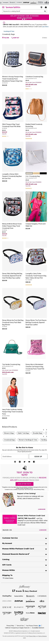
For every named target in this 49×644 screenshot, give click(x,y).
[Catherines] (42, 596)
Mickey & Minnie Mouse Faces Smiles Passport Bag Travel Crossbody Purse (13, 227)
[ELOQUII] (19, 607)
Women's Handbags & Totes (28, 440)
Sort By (15, 38)
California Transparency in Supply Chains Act (17, 628)
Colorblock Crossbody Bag (36, 78)
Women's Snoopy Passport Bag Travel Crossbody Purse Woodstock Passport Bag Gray (13, 80)
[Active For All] (42, 607)
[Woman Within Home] (13, 7)
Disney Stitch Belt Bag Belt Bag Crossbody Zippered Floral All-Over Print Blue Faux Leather (12, 276)
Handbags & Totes (9, 31)
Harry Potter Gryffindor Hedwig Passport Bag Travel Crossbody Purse (13, 413)
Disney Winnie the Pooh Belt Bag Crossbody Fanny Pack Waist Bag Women (13, 323)
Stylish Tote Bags (23, 433)
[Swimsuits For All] (30, 607)
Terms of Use (20, 626)
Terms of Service (42, 636)
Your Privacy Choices (33, 626)
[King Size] (42, 613)
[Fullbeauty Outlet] (24, 619)
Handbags (44, 440)
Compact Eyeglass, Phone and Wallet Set (36, 225)
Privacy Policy (10, 626)
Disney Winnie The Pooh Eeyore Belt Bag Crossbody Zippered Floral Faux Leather (36, 322)
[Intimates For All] (7, 613)
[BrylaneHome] (30, 613)
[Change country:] (3, 578)
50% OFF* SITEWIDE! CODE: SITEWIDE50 (25, 16)
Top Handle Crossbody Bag (13, 365)
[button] (41, 7)
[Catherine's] (17, 3)
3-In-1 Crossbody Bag (36, 177)
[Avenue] (24, 3)
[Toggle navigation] (3, 7)
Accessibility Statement (38, 628)
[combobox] (24, 11)
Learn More (45, 27)
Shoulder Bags (37, 433)
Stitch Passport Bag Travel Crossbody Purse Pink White (13, 126)
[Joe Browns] (30, 3)
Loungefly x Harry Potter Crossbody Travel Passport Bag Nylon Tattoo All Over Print (36, 277)
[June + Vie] (7, 607)
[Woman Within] (19, 596)
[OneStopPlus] (3, 3)
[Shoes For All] (19, 613)
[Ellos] (44, 3)
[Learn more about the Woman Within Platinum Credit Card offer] (43, 530)
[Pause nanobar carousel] (23, 19)
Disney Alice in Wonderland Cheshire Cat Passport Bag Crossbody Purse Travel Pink (36, 367)
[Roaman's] (10, 3)
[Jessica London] (37, 3)
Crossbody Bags (9, 440)
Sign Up (38, 457)
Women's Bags (9, 433)
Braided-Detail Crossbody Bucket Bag (36, 126)
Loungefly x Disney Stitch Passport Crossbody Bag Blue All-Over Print (12, 176)
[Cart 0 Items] (46, 7)
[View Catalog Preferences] (42, 509)
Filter (6, 38)
